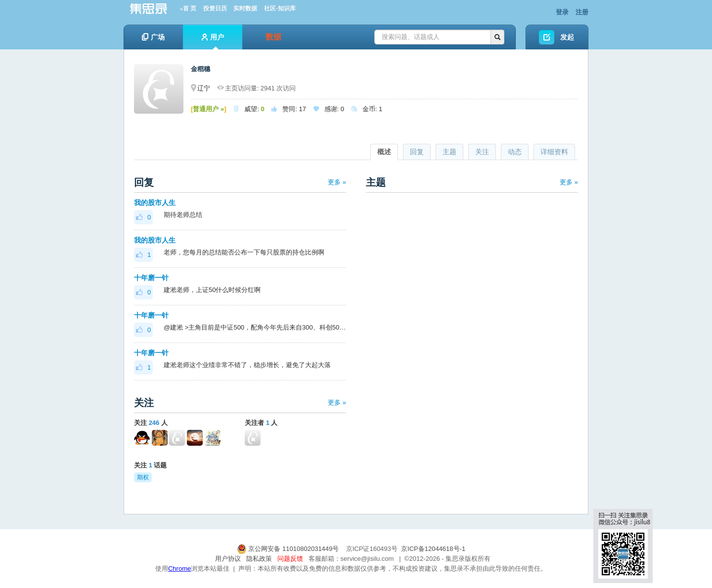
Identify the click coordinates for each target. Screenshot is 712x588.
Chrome (179, 568)
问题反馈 (290, 559)
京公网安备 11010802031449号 (289, 549)
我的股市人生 (155, 203)
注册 (582, 12)
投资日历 (215, 8)
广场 (153, 37)
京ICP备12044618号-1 (433, 549)
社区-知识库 (280, 8)
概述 (384, 152)
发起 (567, 37)
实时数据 (245, 8)
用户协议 (228, 559)
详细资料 (554, 152)
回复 (417, 152)
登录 (562, 12)
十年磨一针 (151, 278)
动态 (515, 152)
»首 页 (188, 8)
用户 (213, 41)
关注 (482, 152)
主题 (449, 152)
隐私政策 (259, 559)
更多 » (337, 182)
